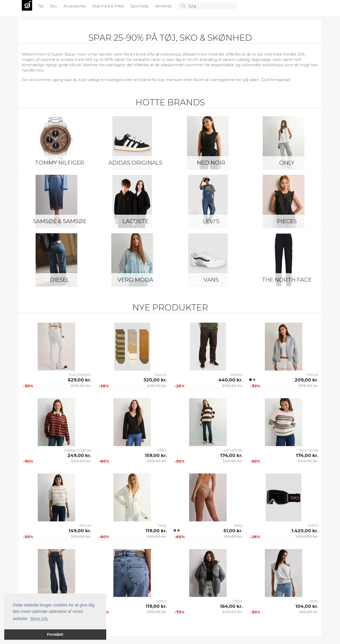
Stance (161, 375)
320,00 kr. (155, 380)
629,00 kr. (79, 380)
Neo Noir (211, 163)
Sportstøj (140, 6)
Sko (54, 6)
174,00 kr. (231, 455)
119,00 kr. (156, 531)
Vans (211, 280)
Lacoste (135, 221)
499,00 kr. (81, 461)
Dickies (236, 375)
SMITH (313, 525)
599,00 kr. (232, 386)
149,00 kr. (80, 531)
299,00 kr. (308, 386)
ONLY (287, 163)
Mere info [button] (39, 619)
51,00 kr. (233, 531)
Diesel (60, 280)
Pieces (287, 221)
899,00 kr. (81, 386)
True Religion (80, 375)
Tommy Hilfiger (60, 163)
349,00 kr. (232, 461)
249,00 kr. (79, 455)
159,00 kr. (156, 455)
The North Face (287, 280)
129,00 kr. (233, 537)
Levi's (211, 221)
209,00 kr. (306, 380)
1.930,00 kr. (307, 537)
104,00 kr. (307, 606)
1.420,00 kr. (305, 531)
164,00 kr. (231, 606)
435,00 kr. (157, 386)
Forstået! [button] (55, 634)
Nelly (163, 525)
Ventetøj (164, 6)
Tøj (41, 6)
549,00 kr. (232, 612)
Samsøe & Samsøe (60, 221)
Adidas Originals (135, 163)
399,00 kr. (157, 461)
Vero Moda (135, 280)
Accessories (75, 6)
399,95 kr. (157, 612)
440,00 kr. (230, 380)
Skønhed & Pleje (109, 6)
